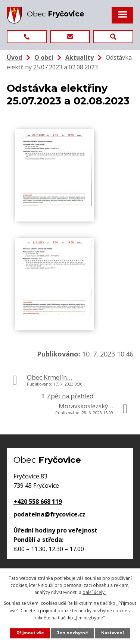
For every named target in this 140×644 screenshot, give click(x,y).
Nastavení (112, 633)
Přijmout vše (30, 633)
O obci (44, 57)
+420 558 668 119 (38, 502)
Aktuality (80, 57)
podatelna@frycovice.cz (49, 514)
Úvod (15, 57)
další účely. (94, 592)
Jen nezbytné (73, 633)
